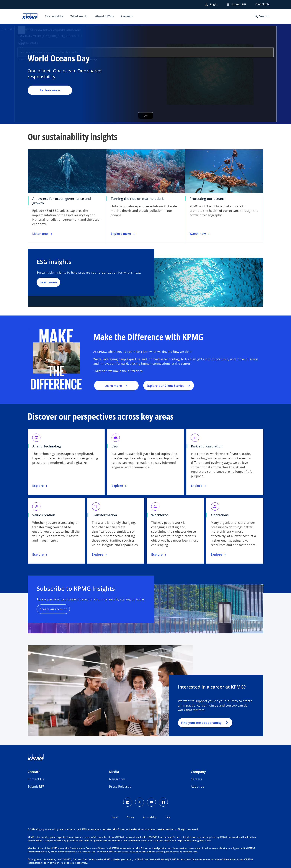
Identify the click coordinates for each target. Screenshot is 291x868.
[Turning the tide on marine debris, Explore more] (123, 234)
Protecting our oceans (207, 199)
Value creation (44, 515)
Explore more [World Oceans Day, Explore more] (50, 90)
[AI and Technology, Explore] (40, 486)
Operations (220, 515)
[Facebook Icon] (163, 802)
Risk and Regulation (207, 446)
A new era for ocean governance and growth (62, 201)
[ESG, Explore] (120, 486)
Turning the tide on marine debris (138, 199)
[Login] (211, 4)
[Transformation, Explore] (100, 555)
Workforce (160, 515)
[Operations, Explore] (219, 555)
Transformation (104, 515)
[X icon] (140, 802)
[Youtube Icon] (151, 802)
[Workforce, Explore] (159, 555)
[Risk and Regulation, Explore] (199, 486)
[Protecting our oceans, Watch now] (200, 234)
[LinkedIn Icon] (128, 802)
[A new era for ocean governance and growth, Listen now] (43, 234)
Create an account (53, 609)
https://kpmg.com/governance (194, 840)
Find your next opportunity (201, 723)
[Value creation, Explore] (40, 555)
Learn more (48, 282)
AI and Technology (47, 446)
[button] (36, 787)
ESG (115, 446)
